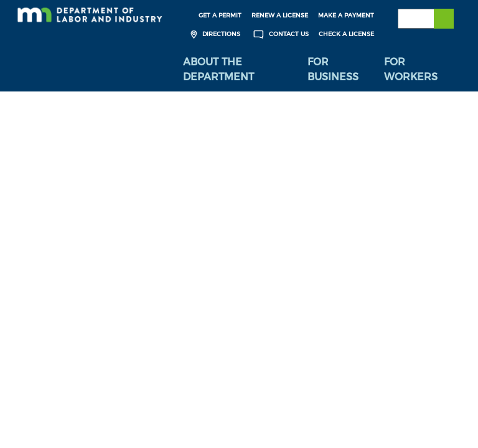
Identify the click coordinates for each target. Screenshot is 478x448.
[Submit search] (444, 19)
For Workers (411, 69)
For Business (333, 69)
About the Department (218, 69)
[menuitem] (236, 70)
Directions (214, 35)
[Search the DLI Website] (426, 19)
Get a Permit (220, 15)
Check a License (346, 34)
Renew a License (280, 15)
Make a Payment (346, 15)
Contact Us (279, 35)
